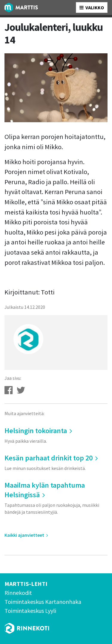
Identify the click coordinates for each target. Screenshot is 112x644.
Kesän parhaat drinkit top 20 (56, 462)
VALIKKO (92, 7)
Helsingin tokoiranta (56, 435)
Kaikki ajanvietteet (26, 535)
